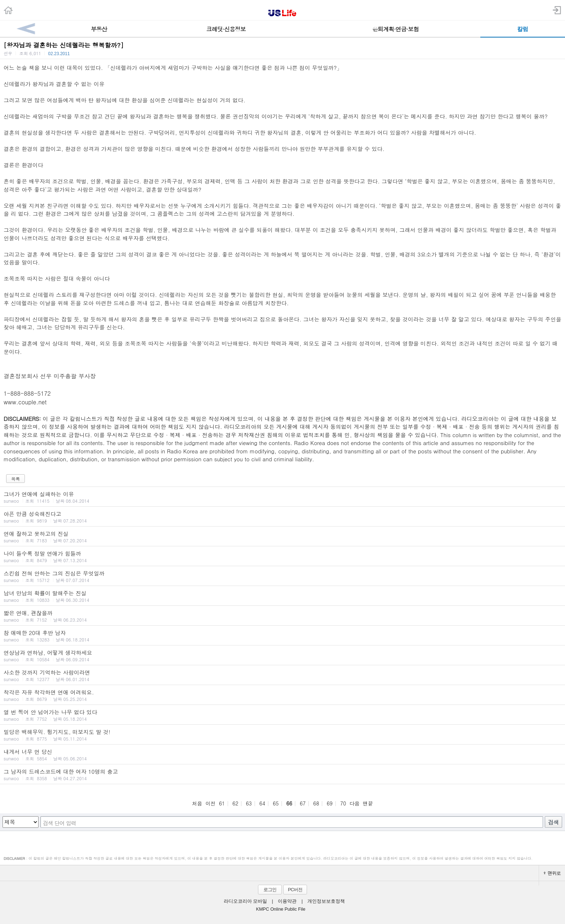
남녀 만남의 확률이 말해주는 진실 (282, 596)
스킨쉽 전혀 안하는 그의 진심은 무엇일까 (282, 576)
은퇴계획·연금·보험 (395, 29)
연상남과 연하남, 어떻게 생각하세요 (282, 656)
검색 (553, 822)
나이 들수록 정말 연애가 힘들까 (282, 556)
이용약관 (287, 901)
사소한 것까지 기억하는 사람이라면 (282, 675)
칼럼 (522, 29)
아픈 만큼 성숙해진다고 (282, 517)
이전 (210, 803)
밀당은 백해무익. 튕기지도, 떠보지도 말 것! (282, 735)
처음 (197, 803)
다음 (355, 803)
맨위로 (552, 873)
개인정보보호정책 (326, 901)
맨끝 (368, 803)
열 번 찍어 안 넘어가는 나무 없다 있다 (282, 715)
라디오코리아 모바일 (245, 901)
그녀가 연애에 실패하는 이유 (282, 497)
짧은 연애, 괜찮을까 (282, 616)
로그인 (270, 890)
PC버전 (295, 890)
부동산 (99, 29)
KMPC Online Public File (281, 909)
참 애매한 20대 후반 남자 (282, 636)
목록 (15, 479)
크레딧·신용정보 (226, 29)
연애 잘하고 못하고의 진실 (282, 537)
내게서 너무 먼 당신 (282, 755)
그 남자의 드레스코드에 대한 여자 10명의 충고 (282, 774)
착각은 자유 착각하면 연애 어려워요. (282, 695)
